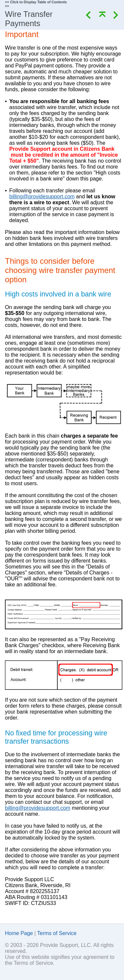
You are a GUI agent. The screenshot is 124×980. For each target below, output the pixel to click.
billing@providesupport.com (42, 196)
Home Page (19, 933)
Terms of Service (57, 933)
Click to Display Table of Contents (38, 2)
